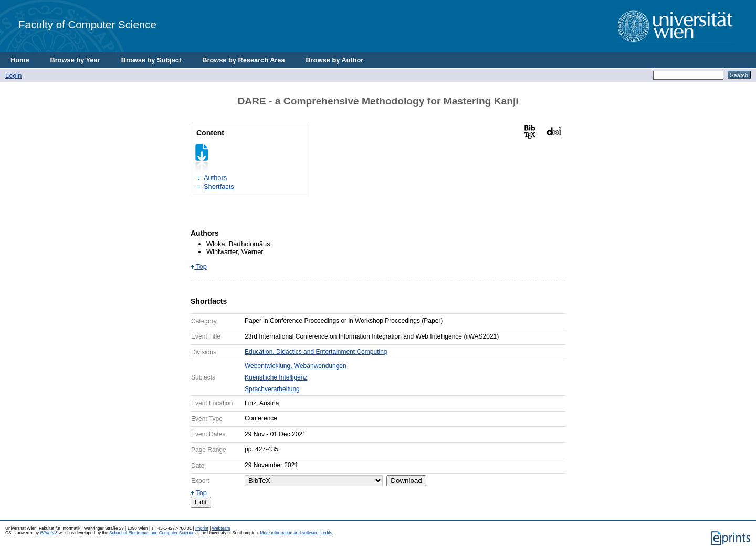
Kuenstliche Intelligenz (276, 377)
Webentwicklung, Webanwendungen (296, 366)
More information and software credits (296, 533)
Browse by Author (335, 60)
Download (406, 481)
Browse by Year (75, 60)
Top (199, 266)
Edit (201, 502)
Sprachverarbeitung (272, 389)
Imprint (202, 528)
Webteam (221, 528)
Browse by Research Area (243, 60)
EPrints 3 (49, 533)
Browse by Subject (151, 60)
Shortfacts (219, 187)
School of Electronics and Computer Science (152, 533)
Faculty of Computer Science (87, 24)
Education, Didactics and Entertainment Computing (316, 352)
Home (20, 60)
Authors (215, 178)
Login (13, 75)
